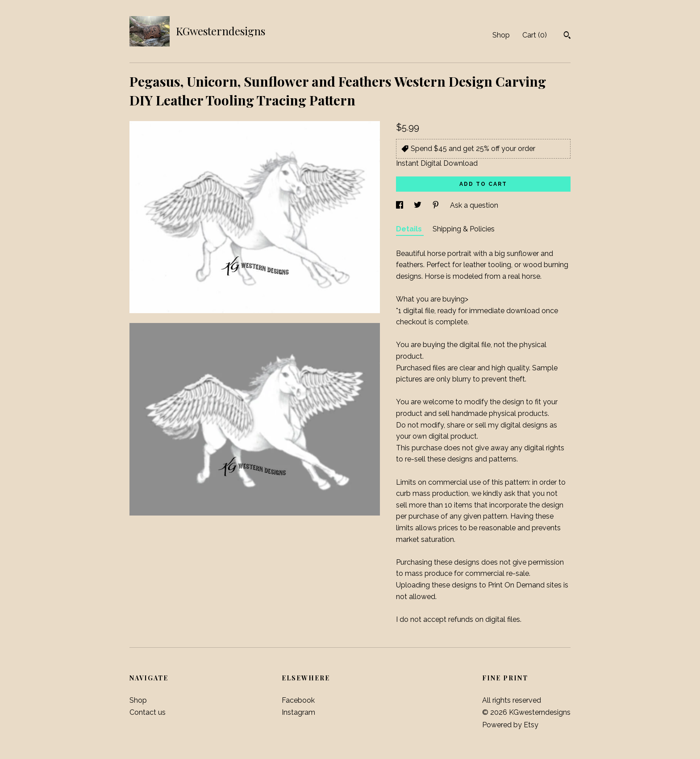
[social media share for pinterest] (437, 205)
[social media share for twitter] (419, 205)
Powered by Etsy (510, 725)
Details (410, 229)
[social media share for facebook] (400, 205)
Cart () (535, 35)
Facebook (298, 700)
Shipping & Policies (464, 229)
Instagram (298, 712)
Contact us (148, 712)
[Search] (567, 36)
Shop (501, 35)
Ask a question (474, 205)
